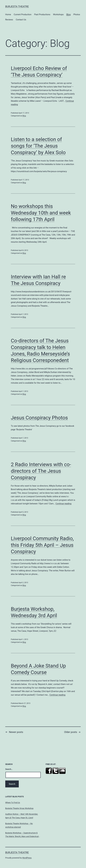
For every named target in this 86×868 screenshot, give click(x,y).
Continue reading (63, 504)
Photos (77, 14)
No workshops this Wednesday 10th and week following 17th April (41, 213)
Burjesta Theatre (17, 6)
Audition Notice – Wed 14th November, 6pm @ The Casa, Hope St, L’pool (22, 816)
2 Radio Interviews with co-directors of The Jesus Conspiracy (41, 471)
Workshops (58, 14)
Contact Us (21, 20)
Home (8, 14)
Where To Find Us (13, 803)
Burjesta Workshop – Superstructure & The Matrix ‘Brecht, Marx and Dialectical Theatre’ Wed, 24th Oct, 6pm (22, 835)
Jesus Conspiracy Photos (39, 418)
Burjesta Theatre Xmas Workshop (19, 808)
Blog (69, 14)
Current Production (23, 14)
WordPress (27, 858)
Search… (9, 769)
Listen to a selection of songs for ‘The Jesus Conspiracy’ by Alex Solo (38, 146)
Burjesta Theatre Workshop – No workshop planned (19, 825)
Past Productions (42, 14)
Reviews (9, 20)
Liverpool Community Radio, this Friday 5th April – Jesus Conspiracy (42, 545)
